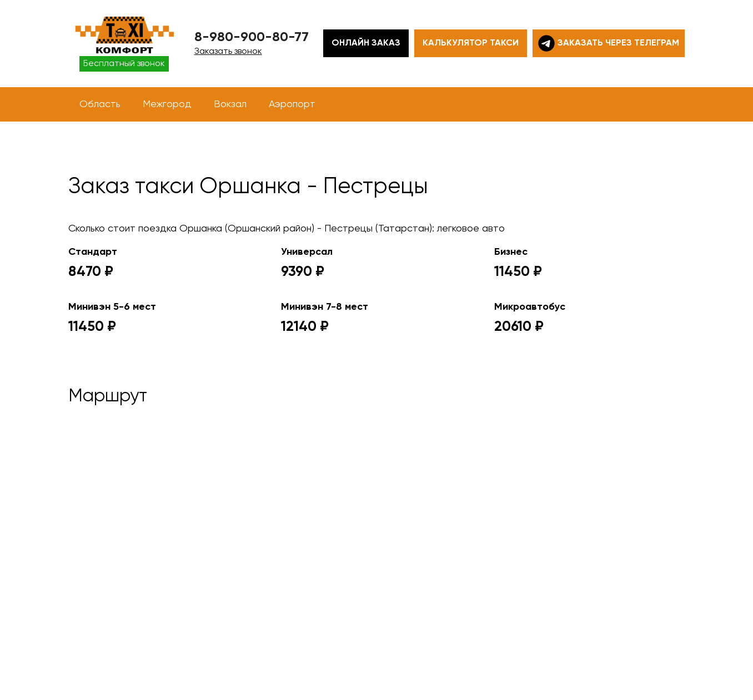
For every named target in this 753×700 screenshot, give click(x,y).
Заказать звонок (228, 52)
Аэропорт (292, 104)
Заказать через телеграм (609, 43)
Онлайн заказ (366, 43)
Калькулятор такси (471, 43)
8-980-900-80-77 (252, 37)
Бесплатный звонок (124, 64)
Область (100, 104)
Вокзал (230, 104)
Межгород (167, 104)
